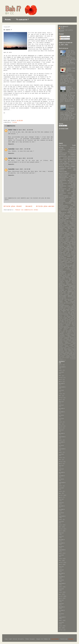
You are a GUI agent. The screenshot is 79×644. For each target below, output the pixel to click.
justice (61, 225)
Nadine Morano (71, 259)
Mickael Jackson (64, 325)
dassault (61, 338)
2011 (72, 275)
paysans (67, 352)
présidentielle (70, 158)
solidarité (62, 308)
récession (62, 357)
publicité (73, 270)
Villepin (62, 289)
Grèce (74, 226)
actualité (72, 162)
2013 (75, 311)
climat (68, 335)
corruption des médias (67, 293)
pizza (60, 353)
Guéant (61, 222)
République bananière (70, 328)
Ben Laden (62, 278)
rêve (60, 358)
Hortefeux (62, 227)
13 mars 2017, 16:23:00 (25, 158)
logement (73, 302)
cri (75, 337)
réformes (62, 214)
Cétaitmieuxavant (64, 314)
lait (74, 250)
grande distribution (70, 341)
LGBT (74, 256)
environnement (64, 196)
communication (64, 175)
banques (73, 229)
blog (61, 148)
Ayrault (73, 277)
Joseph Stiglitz (71, 320)
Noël (60, 260)
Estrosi (61, 280)
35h (64, 312)
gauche (61, 185)
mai (60, 376)
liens (61, 188)
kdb (67, 302)
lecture (67, 347)
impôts (74, 196)
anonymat (62, 291)
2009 (71, 311)
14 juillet (72, 254)
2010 (74, 235)
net (66, 351)
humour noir (72, 213)
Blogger (71, 639)
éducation (63, 153)
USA (69, 229)
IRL (75, 319)
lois (60, 251)
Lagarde (69, 246)
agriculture (72, 181)
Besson (68, 278)
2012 (61, 151)
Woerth (65, 330)
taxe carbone (71, 253)
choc (65, 292)
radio (74, 353)
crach (61, 294)
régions (73, 307)
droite (74, 204)
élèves (68, 309)
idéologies (68, 343)
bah (74, 146)
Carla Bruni (72, 210)
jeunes (61, 263)
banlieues (73, 260)
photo (74, 267)
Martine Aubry (68, 248)
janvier (61, 405)
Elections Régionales (67, 279)
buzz (63, 249)
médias (62, 167)
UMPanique (62, 238)
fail (74, 296)
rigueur (73, 225)
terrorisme (73, 358)
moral (67, 265)
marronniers (67, 303)
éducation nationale (67, 156)
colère (67, 239)
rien (61, 162)
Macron (70, 227)
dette (61, 224)
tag (65, 162)
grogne (61, 342)
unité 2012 (67, 275)
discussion (73, 338)
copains (62, 150)
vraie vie (62, 254)
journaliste (68, 263)
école (61, 165)
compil (74, 239)
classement (62, 335)
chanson (73, 178)
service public (67, 192)
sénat (61, 275)
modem (70, 350)
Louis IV (66, 323)
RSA (75, 248)
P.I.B (74, 326)
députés (70, 296)
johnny (61, 347)
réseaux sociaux (71, 357)
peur (74, 304)
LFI (75, 321)
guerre (74, 230)
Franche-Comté (67, 226)
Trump (60, 329)
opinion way (72, 351)
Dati (70, 255)
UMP (74, 170)
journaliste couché (67, 298)
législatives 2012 (67, 206)
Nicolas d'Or (71, 284)
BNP (69, 313)
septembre (62, 367)
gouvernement (64, 173)
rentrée (66, 354)
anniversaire (72, 289)
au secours (69, 291)
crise (70, 183)
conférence (62, 337)
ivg (75, 346)
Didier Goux (12, 130)
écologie (68, 203)
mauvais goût (63, 350)
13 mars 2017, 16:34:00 (22, 169)
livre (67, 225)
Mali (70, 323)
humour (73, 148)
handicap (73, 342)
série (71, 176)
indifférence (62, 344)
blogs (61, 182)
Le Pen (73, 236)
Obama (61, 285)
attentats (68, 331)
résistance (72, 232)
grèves (61, 250)
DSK (60, 211)
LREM (63, 322)
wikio (67, 167)
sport (74, 274)
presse (61, 241)
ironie (66, 346)
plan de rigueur (70, 251)
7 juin (68, 312)
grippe (74, 185)
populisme (69, 353)
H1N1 (74, 183)
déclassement (63, 296)
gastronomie (63, 297)
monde (74, 350)
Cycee (10, 149)
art (64, 331)
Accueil (8, 19)
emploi (61, 217)
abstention (72, 211)
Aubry (66, 244)
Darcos (69, 221)
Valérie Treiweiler (70, 329)
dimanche (67, 338)
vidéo (69, 243)
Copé (60, 236)
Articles (64, 37)
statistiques (66, 358)
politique (72, 151)
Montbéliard (63, 259)
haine (66, 224)
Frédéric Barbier (65, 282)
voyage (74, 243)
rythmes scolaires (65, 307)
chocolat (67, 334)
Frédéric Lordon (68, 319)
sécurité (73, 214)
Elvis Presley (64, 315)
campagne (61, 333)
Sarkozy (63, 146)
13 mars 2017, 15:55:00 (22, 149)
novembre (62, 412)
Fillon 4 (62, 245)
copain (69, 337)
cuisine (67, 294)
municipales (68, 267)
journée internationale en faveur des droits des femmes (67, 301)
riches (74, 306)
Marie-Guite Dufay (67, 258)
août (60, 370)
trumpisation (62, 360)
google (61, 341)
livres (70, 348)
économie (72, 150)
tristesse (73, 359)
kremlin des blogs (67, 231)
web (64, 309)
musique (61, 197)
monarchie (62, 265)
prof (69, 168)
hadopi (67, 342)
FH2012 (73, 155)
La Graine (68, 322)
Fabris (61, 318)
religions (62, 179)
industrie (73, 224)
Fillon (15, 122)
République (72, 287)
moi (66, 165)
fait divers (72, 261)
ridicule (73, 273)
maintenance (67, 349)
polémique (62, 253)
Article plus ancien (45, 206)
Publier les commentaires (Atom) (27, 210)
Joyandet (61, 321)
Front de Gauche (70, 280)
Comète (66, 255)
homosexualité (64, 178)
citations (73, 334)
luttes (61, 303)
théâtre (61, 359)
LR (59, 322)
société (73, 175)
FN (75, 176)
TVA (60, 249)
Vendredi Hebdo (71, 288)
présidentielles (64, 306)
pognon (64, 353)
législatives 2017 (67, 264)
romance (73, 218)
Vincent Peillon (71, 238)
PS (60, 158)
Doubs (61, 226)
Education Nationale (67, 160)
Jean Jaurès (71, 283)
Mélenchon (62, 284)
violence (62, 200)
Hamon (74, 245)
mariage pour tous (67, 190)
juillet (61, 372)
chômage (67, 249)
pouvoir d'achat (65, 269)
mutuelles (62, 351)
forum (74, 340)
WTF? (60, 330)
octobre (61, 415)
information (68, 250)
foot (67, 230)
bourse (61, 239)
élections (72, 197)
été (67, 254)
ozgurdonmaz (55, 639)
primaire (66, 241)
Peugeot (65, 285)
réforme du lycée (65, 274)
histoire (67, 217)
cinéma (61, 230)
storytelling (72, 308)
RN (69, 285)
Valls (74, 216)
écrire (61, 244)
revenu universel (71, 356)
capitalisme (63, 176)
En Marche (67, 316)
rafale (61, 354)
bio (75, 291)
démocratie (63, 213)
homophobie (63, 186)
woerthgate (68, 235)
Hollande (62, 246)
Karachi (66, 236)
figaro (67, 240)
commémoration (71, 292)
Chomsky (73, 278)
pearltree (73, 352)
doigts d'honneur (64, 339)
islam (71, 346)
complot (74, 335)
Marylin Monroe (71, 324)
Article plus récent (13, 206)
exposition (62, 340)
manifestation (64, 207)
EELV (75, 314)
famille (69, 340)
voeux (61, 309)
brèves (74, 199)
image (74, 343)
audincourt (63, 199)
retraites (72, 165)
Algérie (74, 312)
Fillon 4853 (67, 318)
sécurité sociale (64, 234)
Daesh (71, 314)
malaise (74, 349)
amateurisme (72, 330)
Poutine (61, 328)
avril (61, 378)
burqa (61, 292)
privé (74, 269)
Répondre (11, 144)
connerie (62, 240)
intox (74, 163)
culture (73, 294)
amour (60, 331)
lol (75, 263)
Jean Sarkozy (62, 320)
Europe (74, 316)
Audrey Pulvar (63, 313)
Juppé (69, 256)
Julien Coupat (69, 321)
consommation (63, 261)
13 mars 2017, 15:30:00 (25, 130)
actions (66, 260)
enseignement (64, 163)
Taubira (61, 288)
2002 (68, 311)
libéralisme (72, 186)
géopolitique (72, 297)
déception (73, 339)
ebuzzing (73, 249)
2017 (60, 312)
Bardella (73, 313)
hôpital (61, 343)
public (61, 270)
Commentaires (65, 39)
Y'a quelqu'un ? (22, 19)
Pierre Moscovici (70, 222)
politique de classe (67, 268)
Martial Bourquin (65, 216)
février (61, 402)
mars (60, 365)
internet (73, 240)
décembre (62, 384)
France (69, 245)
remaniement (63, 272)
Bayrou (61, 255)
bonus (74, 332)
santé (67, 197)
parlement (62, 352)
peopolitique (63, 232)
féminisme (63, 172)
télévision (63, 220)
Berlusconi (72, 244)
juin (60, 394)
